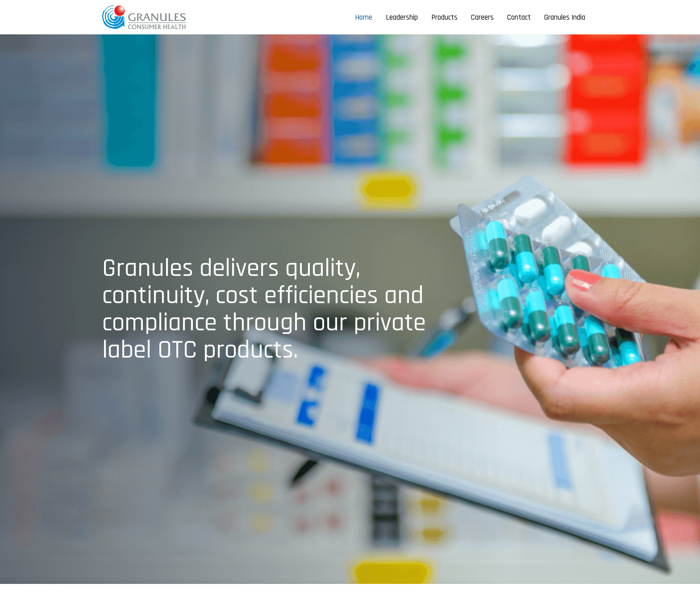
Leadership (402, 17)
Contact (519, 17)
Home (364, 17)
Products (444, 17)
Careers (482, 17)
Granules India (565, 17)
